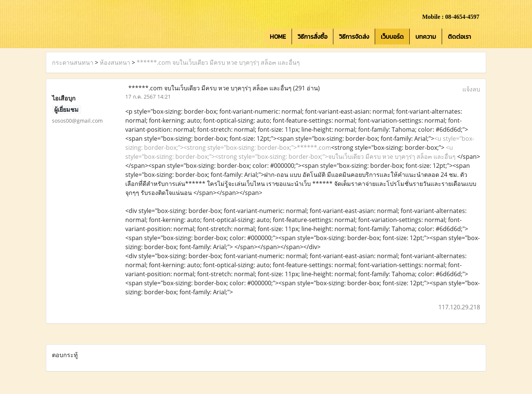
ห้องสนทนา (115, 62)
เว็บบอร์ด (392, 37)
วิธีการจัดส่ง (354, 37)
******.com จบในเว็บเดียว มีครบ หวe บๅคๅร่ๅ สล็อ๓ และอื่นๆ (218, 62)
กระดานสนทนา (73, 62)
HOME (278, 37)
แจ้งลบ (471, 89)
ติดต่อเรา (459, 37)
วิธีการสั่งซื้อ (312, 37)
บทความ (426, 37)
